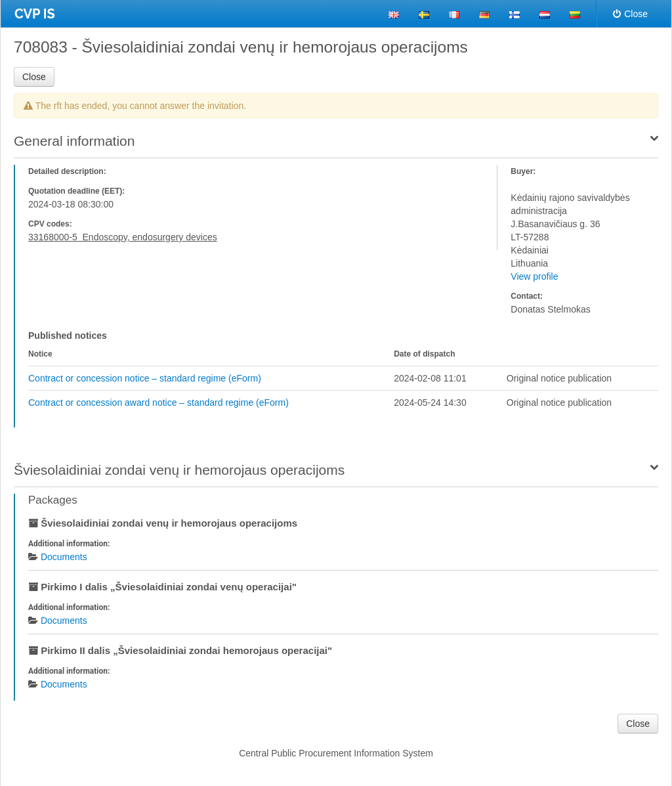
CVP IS (35, 14)
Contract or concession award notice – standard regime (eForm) (158, 403)
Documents (64, 557)
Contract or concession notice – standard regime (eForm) (145, 378)
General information (74, 141)
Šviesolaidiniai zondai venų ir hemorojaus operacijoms (179, 470)
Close (630, 14)
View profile (534, 276)
